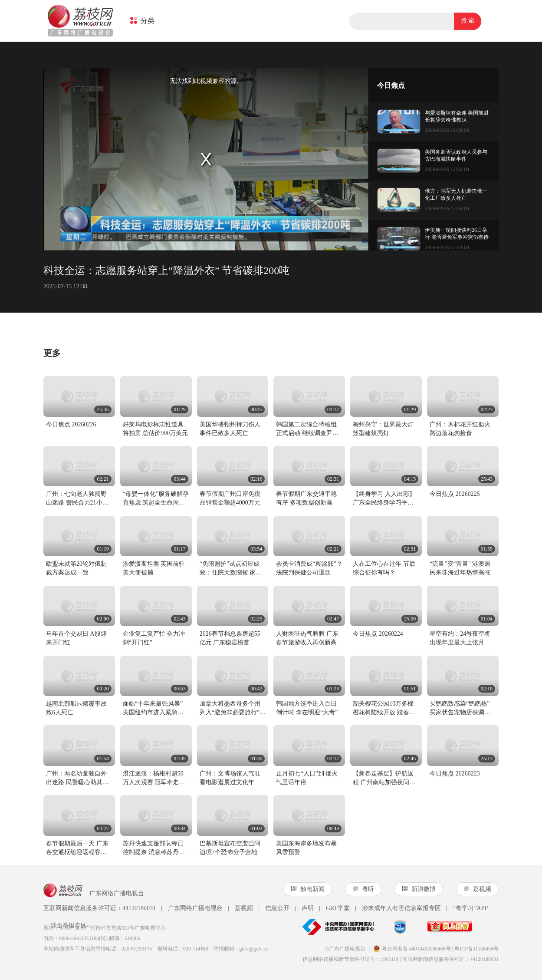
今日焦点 (391, 85)
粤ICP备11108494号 (476, 949)
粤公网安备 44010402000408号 (412, 949)
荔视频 (240, 908)
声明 (304, 908)
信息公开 (274, 908)
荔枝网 (80, 21)
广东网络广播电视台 (192, 908)
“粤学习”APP (467, 908)
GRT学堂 (334, 908)
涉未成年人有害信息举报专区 (398, 908)
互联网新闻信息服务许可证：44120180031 (100, 908)
